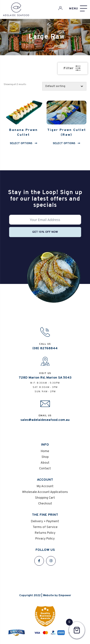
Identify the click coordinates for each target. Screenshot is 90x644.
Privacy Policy (45, 539)
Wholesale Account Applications (45, 492)
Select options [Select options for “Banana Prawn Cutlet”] (21, 143)
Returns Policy (45, 533)
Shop (45, 457)
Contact (45, 469)
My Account (45, 486)
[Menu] (78, 9)
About (45, 463)
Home (45, 451)
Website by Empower (57, 595)
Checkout (45, 504)
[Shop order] (64, 86)
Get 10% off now (45, 232)
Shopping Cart (45, 498)
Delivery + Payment (45, 521)
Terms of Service (45, 527)
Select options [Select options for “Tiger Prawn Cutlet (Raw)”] (64, 143)
